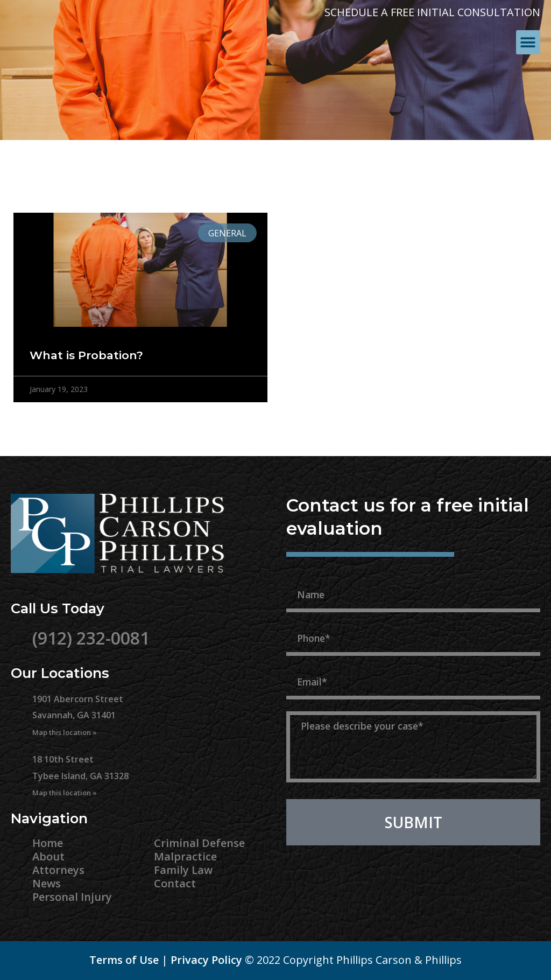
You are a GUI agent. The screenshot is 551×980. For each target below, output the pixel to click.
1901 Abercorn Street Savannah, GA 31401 (78, 715)
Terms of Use (124, 960)
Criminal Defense (199, 843)
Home (48, 843)
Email (302, 662)
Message (311, 705)
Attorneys (58, 870)
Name (303, 575)
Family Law (183, 870)
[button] (528, 42)
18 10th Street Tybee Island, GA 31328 (80, 775)
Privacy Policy (206, 960)
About (48, 856)
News (47, 883)
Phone (304, 618)
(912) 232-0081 (91, 638)
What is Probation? (86, 355)
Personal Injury (72, 897)
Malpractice (185, 856)
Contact (175, 883)
